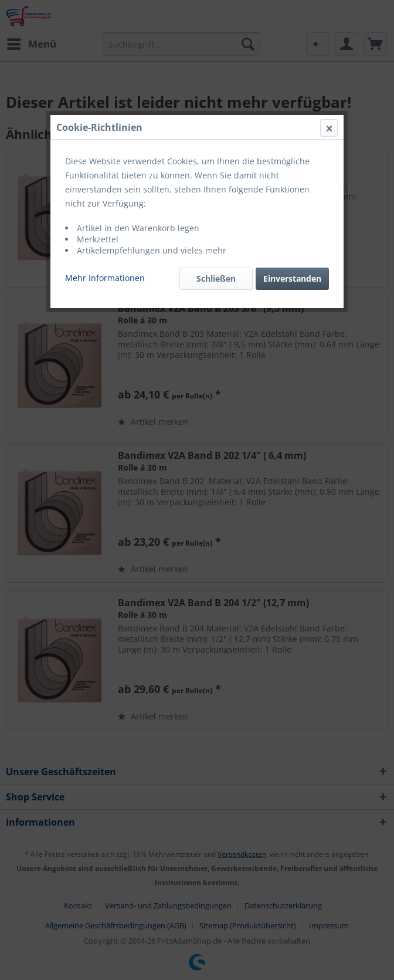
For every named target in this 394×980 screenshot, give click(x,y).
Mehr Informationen (105, 278)
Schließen (216, 278)
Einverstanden (292, 278)
